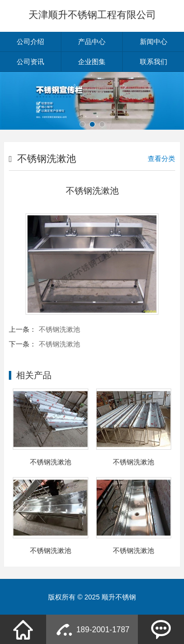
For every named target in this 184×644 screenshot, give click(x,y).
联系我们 (154, 62)
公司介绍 (30, 42)
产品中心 (92, 42)
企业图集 (92, 62)
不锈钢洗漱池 (59, 329)
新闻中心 (154, 42)
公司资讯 (30, 62)
